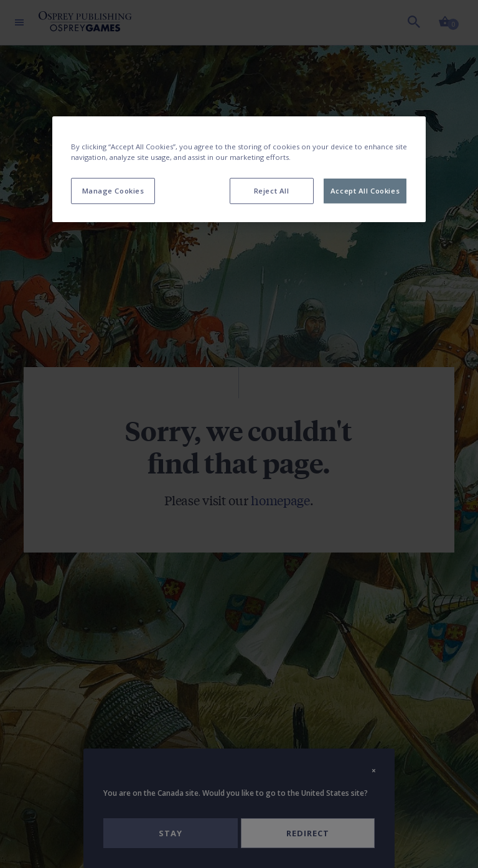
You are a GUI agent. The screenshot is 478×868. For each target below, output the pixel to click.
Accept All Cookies (365, 191)
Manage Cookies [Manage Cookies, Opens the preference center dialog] (113, 191)
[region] (239, 169)
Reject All (272, 191)
